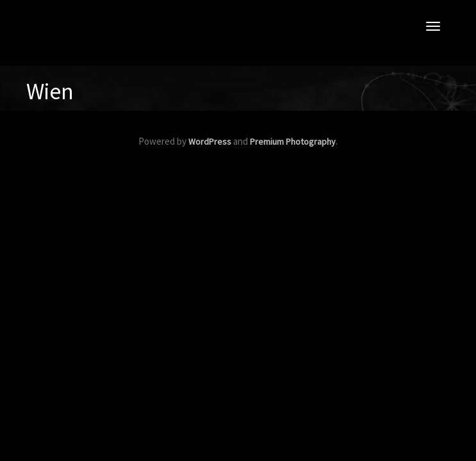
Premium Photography (293, 142)
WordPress (210, 142)
